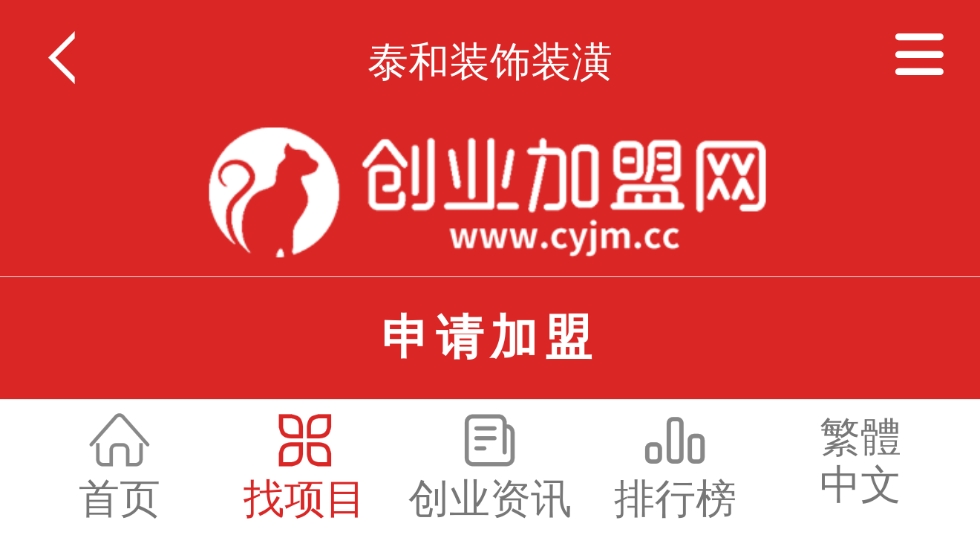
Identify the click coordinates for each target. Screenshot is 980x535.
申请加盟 (490, 337)
